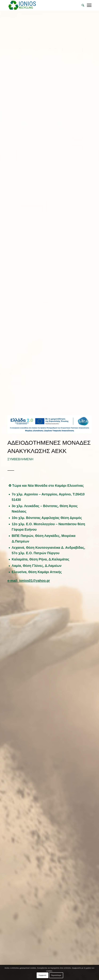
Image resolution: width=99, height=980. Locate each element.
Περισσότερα (56, 975)
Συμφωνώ (43, 975)
